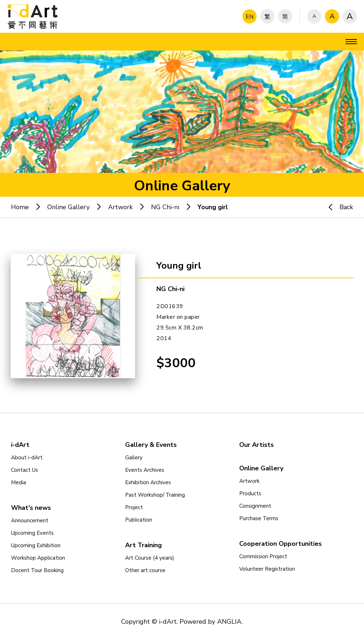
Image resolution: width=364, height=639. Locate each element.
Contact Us (25, 470)
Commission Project (263, 556)
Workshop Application (38, 558)
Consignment (255, 506)
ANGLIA (229, 622)
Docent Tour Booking (37, 570)
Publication (139, 520)
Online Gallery (68, 207)
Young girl (213, 207)
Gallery (134, 458)
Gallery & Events (151, 445)
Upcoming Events (32, 533)
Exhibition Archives (148, 482)
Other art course (145, 570)
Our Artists (256, 445)
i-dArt (20, 445)
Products (250, 493)
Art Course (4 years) (150, 558)
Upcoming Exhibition (36, 545)
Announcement (30, 521)
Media (18, 482)
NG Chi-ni (165, 207)
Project (134, 507)
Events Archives (145, 470)
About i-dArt (27, 458)
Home (20, 207)
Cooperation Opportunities (280, 544)
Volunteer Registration (267, 569)
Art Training (143, 545)
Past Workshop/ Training (155, 495)
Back (337, 207)
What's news (31, 508)
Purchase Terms (259, 518)
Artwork (120, 207)
